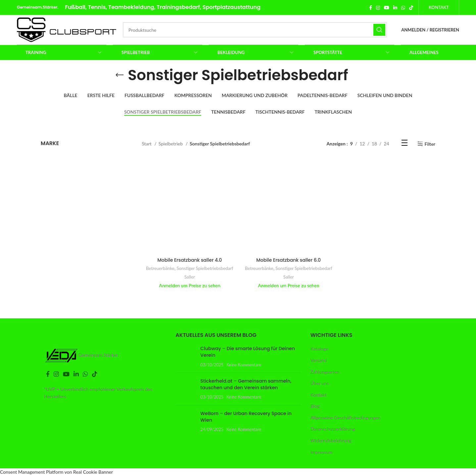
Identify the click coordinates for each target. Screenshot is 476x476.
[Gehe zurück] (119, 75)
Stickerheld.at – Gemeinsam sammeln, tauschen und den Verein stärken (246, 384)
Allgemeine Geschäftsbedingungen (346, 418)
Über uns (320, 383)
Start (147, 144)
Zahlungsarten (325, 372)
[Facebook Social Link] (371, 8)
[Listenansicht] (405, 144)
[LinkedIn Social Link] (395, 8)
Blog (315, 406)
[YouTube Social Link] (387, 8)
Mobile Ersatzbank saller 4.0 (190, 260)
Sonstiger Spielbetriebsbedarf (205, 268)
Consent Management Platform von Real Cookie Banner (56, 472)
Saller (190, 277)
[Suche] (255, 30)
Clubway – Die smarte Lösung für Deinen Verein (248, 352)
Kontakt (439, 7)
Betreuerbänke (160, 268)
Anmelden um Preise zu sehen (190, 285)
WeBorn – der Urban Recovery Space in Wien (246, 417)
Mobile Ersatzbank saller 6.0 (288, 260)
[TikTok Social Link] (411, 8)
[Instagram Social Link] (378, 8)
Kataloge (319, 349)
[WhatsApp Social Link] (403, 8)
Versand (319, 360)
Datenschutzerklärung (333, 429)
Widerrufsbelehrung (331, 440)
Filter (430, 144)
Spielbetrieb (171, 144)
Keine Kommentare (244, 365)
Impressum (322, 452)
